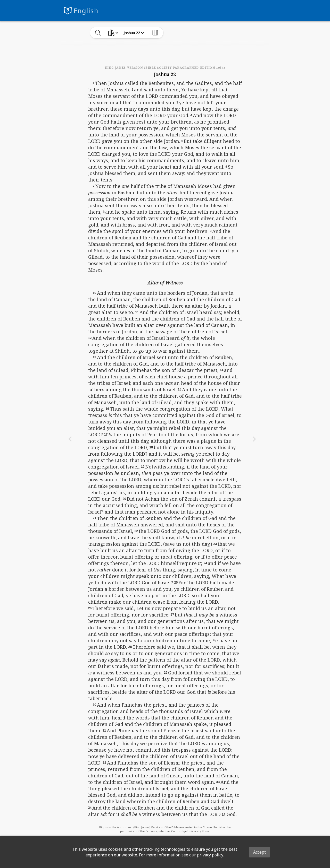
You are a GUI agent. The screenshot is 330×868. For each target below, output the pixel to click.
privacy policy (210, 855)
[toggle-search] (98, 33)
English (86, 11)
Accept (259, 852)
